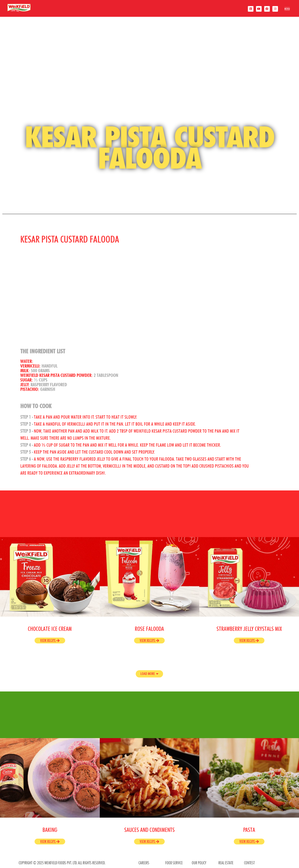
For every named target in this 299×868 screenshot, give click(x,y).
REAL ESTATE (226, 863)
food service (174, 863)
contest (249, 863)
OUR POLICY (199, 863)
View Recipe (50, 640)
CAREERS (144, 863)
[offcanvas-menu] (287, 10)
